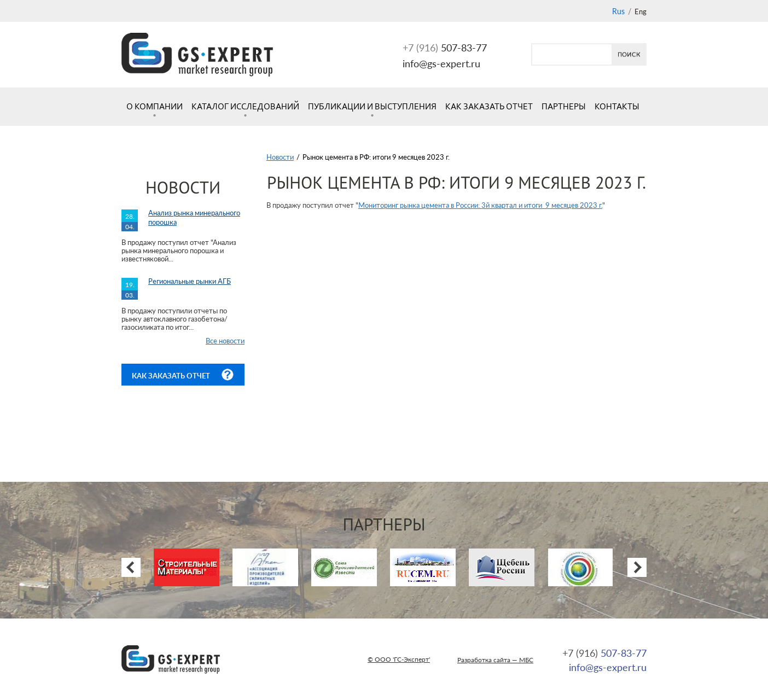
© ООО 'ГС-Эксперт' (399, 659)
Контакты (617, 106)
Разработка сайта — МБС (495, 660)
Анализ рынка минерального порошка (194, 217)
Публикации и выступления (372, 106)
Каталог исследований (245, 106)
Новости (280, 157)
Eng (641, 11)
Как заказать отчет (489, 106)
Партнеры (564, 106)
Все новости (225, 341)
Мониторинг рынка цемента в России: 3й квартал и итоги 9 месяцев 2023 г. (480, 205)
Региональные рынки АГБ (190, 281)
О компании (155, 106)
